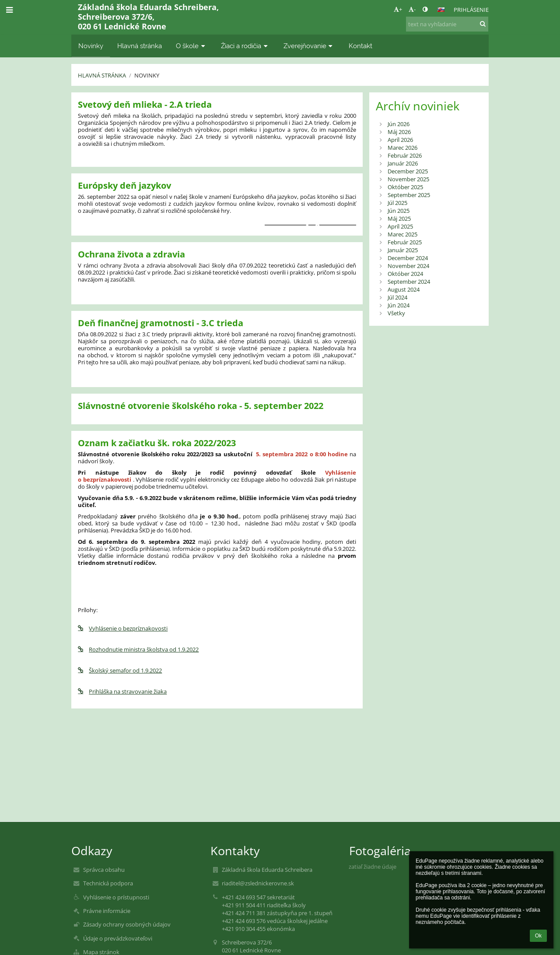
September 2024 (409, 282)
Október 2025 (405, 187)
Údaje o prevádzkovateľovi (118, 938)
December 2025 (408, 171)
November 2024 (408, 266)
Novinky (147, 75)
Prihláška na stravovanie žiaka (122, 691)
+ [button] (398, 9)
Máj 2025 (399, 218)
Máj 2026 (399, 132)
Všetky (396, 313)
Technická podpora (108, 883)
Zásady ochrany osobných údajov (127, 924)
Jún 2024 (399, 305)
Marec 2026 (402, 148)
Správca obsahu (104, 870)
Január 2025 (403, 250)
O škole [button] (191, 46)
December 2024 (408, 258)
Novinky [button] (91, 46)
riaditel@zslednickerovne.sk (258, 883)
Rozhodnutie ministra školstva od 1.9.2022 (138, 649)
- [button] (412, 9)
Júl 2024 (397, 297)
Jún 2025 (399, 211)
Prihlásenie (471, 10)
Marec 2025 (402, 234)
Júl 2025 (397, 203)
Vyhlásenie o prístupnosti (116, 897)
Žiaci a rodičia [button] (245, 46)
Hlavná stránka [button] (140, 46)
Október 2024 (405, 274)
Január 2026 (403, 163)
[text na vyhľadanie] (447, 24)
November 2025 (408, 179)
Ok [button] (538, 936)
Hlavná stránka (102, 75)
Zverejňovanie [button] (309, 46)
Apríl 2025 (400, 226)
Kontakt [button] (360, 46)
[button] (441, 10)
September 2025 (409, 195)
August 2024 (404, 289)
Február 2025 (405, 242)
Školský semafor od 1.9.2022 (120, 670)
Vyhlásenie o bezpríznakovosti (123, 628)
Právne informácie (107, 911)
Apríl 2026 (400, 140)
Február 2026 (405, 155)
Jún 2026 (399, 124)
